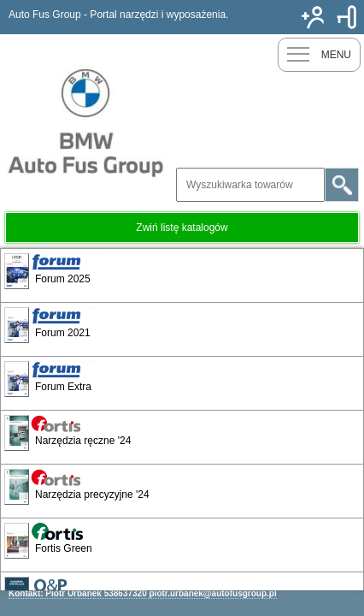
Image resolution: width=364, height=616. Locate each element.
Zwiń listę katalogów (182, 228)
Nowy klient (313, 17)
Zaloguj (347, 17)
